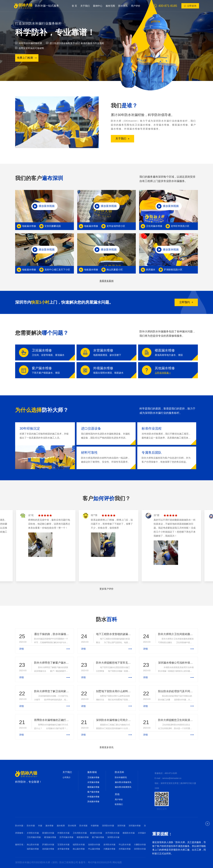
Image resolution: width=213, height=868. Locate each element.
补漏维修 (95, 826)
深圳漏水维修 (135, 826)
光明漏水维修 (125, 849)
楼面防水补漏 (129, 833)
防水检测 (72, 826)
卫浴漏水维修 (93, 777)
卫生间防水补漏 (80, 833)
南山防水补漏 (33, 845)
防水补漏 (31, 826)
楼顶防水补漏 (96, 833)
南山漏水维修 (79, 849)
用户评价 (119, 800)
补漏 (40, 826)
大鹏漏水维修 (109, 849)
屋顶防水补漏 (48, 833)
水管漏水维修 (93, 782)
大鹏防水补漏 (140, 845)
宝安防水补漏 (63, 845)
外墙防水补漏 (63, 833)
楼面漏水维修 (93, 787)
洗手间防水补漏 (112, 833)
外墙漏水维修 (93, 797)
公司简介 (67, 777)
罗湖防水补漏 (48, 845)
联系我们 (119, 804)
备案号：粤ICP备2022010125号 (95, 862)
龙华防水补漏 (109, 845)
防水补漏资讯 (121, 777)
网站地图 (117, 862)
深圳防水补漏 (108, 826)
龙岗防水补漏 (94, 845)
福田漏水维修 (33, 849)
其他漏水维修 (93, 802)
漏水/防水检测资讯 (123, 787)
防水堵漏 (83, 826)
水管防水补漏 (33, 833)
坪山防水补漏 (125, 845)
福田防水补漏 (79, 845)
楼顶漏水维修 (50, 837)
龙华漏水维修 (63, 849)
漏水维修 (49, 826)
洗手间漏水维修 (66, 837)
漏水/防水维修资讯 (123, 782)
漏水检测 (61, 826)
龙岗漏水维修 (48, 849)
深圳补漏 (121, 826)
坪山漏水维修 (94, 849)
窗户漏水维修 (93, 792)
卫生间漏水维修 (34, 837)
